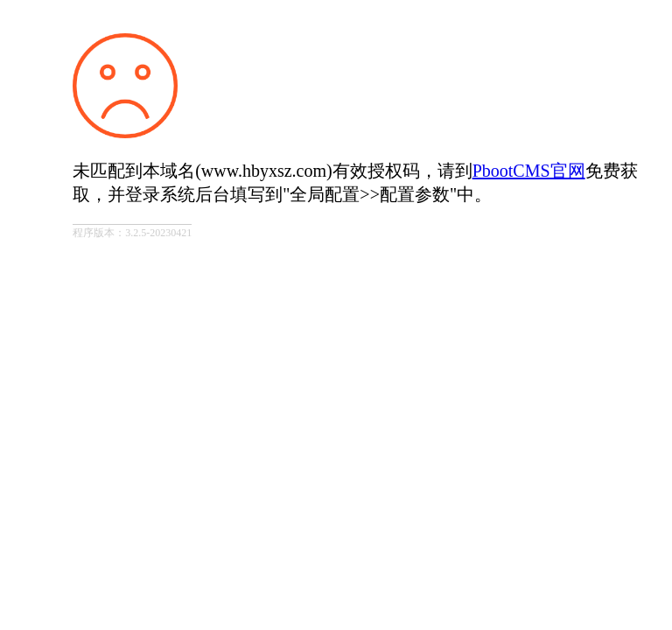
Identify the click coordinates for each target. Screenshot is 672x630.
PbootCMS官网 (529, 171)
